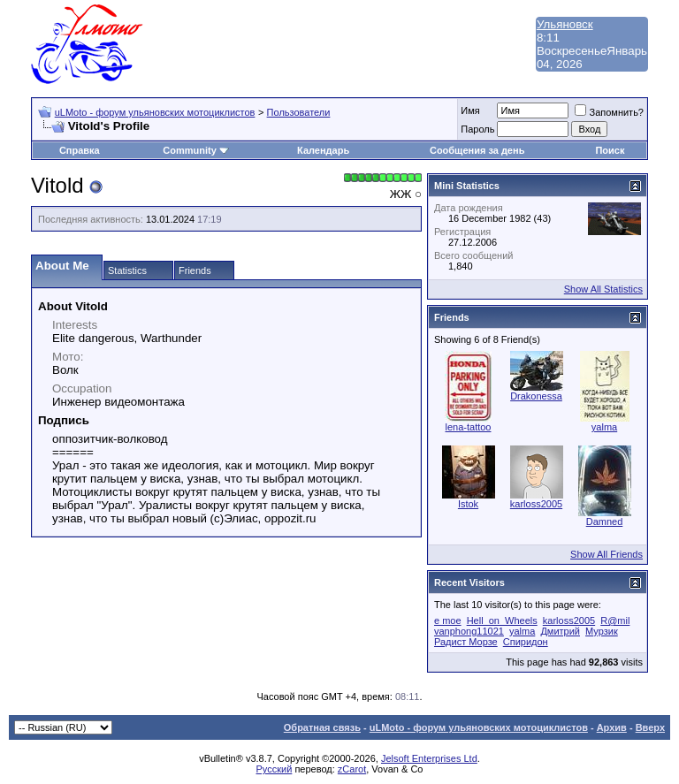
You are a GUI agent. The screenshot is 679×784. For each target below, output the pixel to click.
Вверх (650, 727)
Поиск (610, 150)
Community (196, 150)
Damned (605, 521)
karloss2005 (536, 504)
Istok (468, 504)
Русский (275, 769)
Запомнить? (609, 112)
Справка (80, 150)
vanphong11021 (469, 631)
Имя (470, 110)
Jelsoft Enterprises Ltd (429, 758)
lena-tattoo (469, 427)
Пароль (477, 129)
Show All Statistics (603, 289)
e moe (448, 620)
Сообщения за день (477, 150)
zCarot (352, 769)
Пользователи (299, 112)
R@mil (615, 620)
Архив (612, 727)
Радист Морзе (466, 642)
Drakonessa (536, 396)
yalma (604, 427)
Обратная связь (322, 727)
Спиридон (526, 642)
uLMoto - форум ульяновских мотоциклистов (155, 112)
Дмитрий (560, 631)
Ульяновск (565, 24)
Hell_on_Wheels (502, 620)
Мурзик (602, 631)
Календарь (323, 150)
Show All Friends (607, 554)
